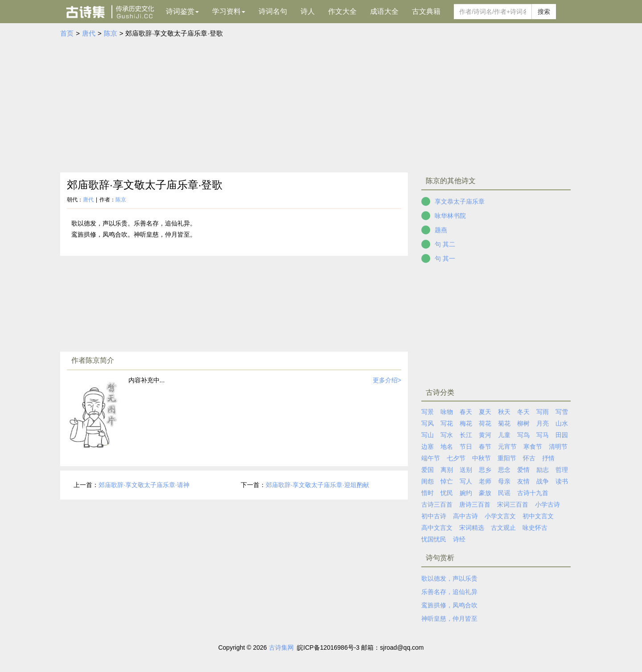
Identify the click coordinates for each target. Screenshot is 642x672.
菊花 (504, 423)
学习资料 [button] (229, 11)
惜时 (428, 493)
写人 (466, 481)
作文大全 (342, 11)
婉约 (466, 493)
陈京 (111, 33)
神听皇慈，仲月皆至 (449, 619)
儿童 (504, 435)
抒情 (548, 458)
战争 (543, 481)
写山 (428, 435)
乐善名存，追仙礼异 (449, 592)
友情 (523, 481)
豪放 (485, 493)
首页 (67, 33)
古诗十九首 (533, 493)
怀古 (529, 458)
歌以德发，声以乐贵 (449, 578)
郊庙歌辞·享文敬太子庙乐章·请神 (144, 485)
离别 (447, 470)
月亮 (543, 423)
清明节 (558, 447)
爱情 (523, 470)
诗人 (308, 11)
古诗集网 (281, 647)
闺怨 (428, 481)
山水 (562, 423)
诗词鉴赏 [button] (182, 11)
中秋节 (481, 458)
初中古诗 (434, 516)
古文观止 (503, 528)
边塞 (428, 447)
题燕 (441, 230)
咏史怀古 (535, 528)
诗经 (459, 539)
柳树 (523, 423)
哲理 (562, 470)
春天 (466, 412)
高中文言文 (437, 528)
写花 (447, 423)
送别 (466, 470)
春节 (485, 447)
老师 (485, 481)
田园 (562, 435)
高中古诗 (465, 516)
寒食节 (533, 447)
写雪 (562, 412)
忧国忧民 (434, 539)
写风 (428, 423)
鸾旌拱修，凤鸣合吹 (449, 605)
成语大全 (384, 11)
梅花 (466, 423)
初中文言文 (538, 516)
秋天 (504, 412)
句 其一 (445, 258)
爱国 (428, 470)
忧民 (447, 493)
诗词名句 (273, 11)
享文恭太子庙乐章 (460, 201)
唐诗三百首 (475, 504)
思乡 (485, 470)
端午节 (431, 458)
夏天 (485, 412)
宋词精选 (472, 528)
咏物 (447, 412)
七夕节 (456, 458)
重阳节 (507, 458)
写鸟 (523, 435)
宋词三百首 (513, 504)
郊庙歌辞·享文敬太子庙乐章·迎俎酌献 (317, 485)
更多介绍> (387, 380)
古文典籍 (426, 11)
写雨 (543, 412)
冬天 (523, 412)
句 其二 (445, 244)
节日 (466, 447)
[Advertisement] (321, 106)
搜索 (544, 12)
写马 (543, 435)
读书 (562, 481)
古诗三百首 (437, 504)
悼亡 (447, 481)
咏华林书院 (450, 216)
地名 (447, 447)
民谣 (504, 493)
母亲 (504, 481)
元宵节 (507, 447)
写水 (447, 435)
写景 (428, 412)
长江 (466, 435)
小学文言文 (500, 516)
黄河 (485, 435)
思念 (504, 470)
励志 (543, 470)
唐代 (89, 33)
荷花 (485, 423)
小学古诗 (547, 504)
